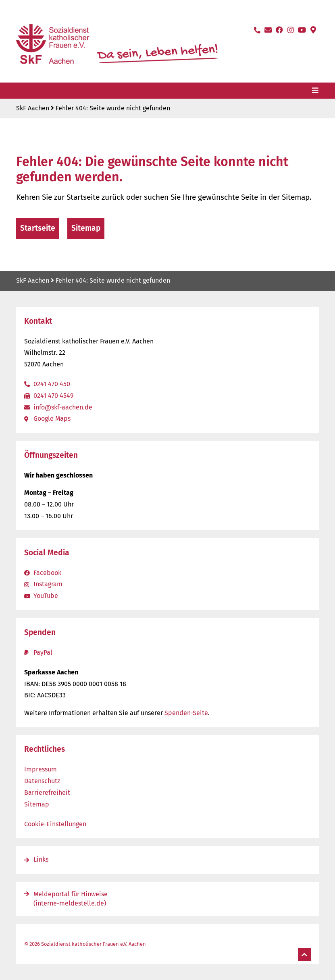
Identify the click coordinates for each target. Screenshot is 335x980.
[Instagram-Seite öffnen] (291, 30)
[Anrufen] (257, 30)
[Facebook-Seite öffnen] (279, 30)
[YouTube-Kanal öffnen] (302, 30)
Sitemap (37, 804)
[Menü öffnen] (315, 90)
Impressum (41, 769)
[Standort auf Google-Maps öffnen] (313, 30)
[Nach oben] (304, 955)
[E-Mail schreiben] (268, 30)
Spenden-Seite (186, 713)
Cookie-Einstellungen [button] (55, 824)
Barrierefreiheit (47, 793)
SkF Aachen (33, 108)
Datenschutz (42, 781)
